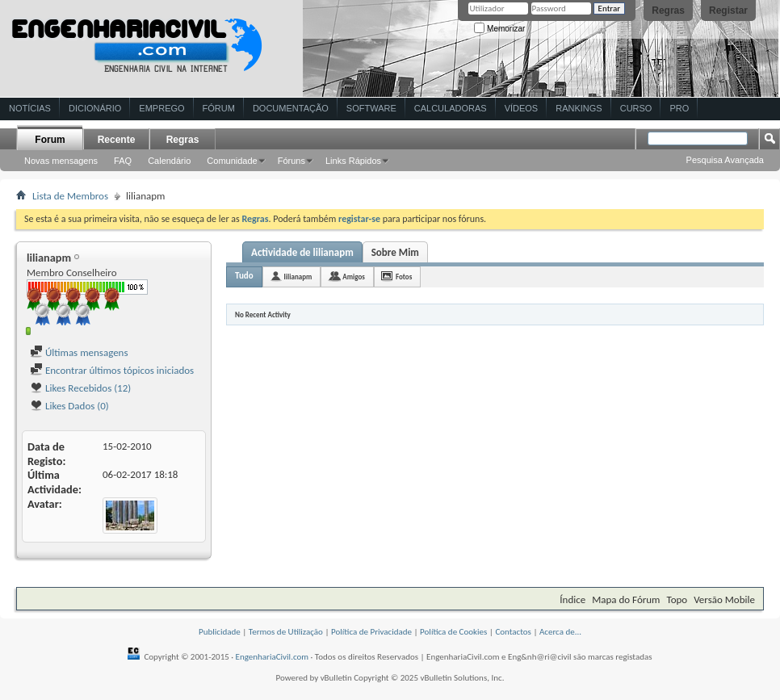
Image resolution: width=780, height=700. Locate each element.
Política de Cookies (453, 632)
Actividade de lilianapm (302, 252)
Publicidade (220, 632)
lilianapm (298, 277)
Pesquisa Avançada (725, 160)
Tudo (244, 276)
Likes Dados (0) (69, 406)
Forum (50, 140)
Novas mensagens (61, 161)
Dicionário (95, 108)
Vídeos (522, 108)
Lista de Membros (70, 196)
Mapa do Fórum (626, 599)
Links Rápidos (353, 161)
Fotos (404, 277)
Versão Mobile (724, 599)
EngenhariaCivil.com (273, 657)
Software (371, 108)
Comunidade (232, 161)
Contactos (513, 632)
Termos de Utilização (286, 632)
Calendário (169, 161)
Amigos (354, 277)
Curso (636, 108)
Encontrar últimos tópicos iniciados (112, 370)
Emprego (161, 108)
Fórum (219, 108)
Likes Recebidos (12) (80, 388)
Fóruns (291, 161)
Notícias (30, 108)
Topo (677, 599)
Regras (668, 10)
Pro (679, 108)
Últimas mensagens (79, 352)
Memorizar (499, 29)
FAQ (123, 161)
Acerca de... (560, 632)
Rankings (579, 108)
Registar (728, 10)
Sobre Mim (395, 252)
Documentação (291, 108)
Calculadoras (451, 108)
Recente (117, 140)
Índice (572, 599)
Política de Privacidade (371, 632)
